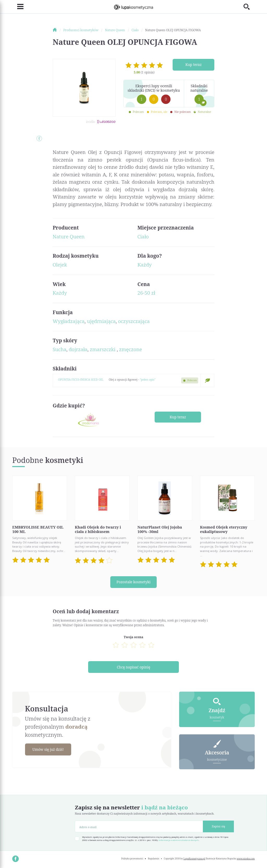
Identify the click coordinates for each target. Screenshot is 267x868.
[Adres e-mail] (139, 826)
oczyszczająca (134, 321)
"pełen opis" (148, 379)
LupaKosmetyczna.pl (194, 859)
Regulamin (153, 859)
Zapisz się (218, 826)
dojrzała (78, 349)
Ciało (143, 237)
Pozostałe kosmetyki (133, 582)
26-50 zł (146, 293)
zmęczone (131, 349)
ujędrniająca (101, 321)
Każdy (145, 265)
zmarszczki (103, 349)
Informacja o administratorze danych (179, 840)
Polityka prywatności (132, 859)
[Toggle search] (249, 7)
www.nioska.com (246, 859)
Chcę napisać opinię (134, 667)
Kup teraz (193, 64)
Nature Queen (69, 237)
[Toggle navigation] (18, 7)
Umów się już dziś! (50, 749)
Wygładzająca (69, 321)
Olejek (60, 265)
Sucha (60, 349)
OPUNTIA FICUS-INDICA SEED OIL (81, 379)
